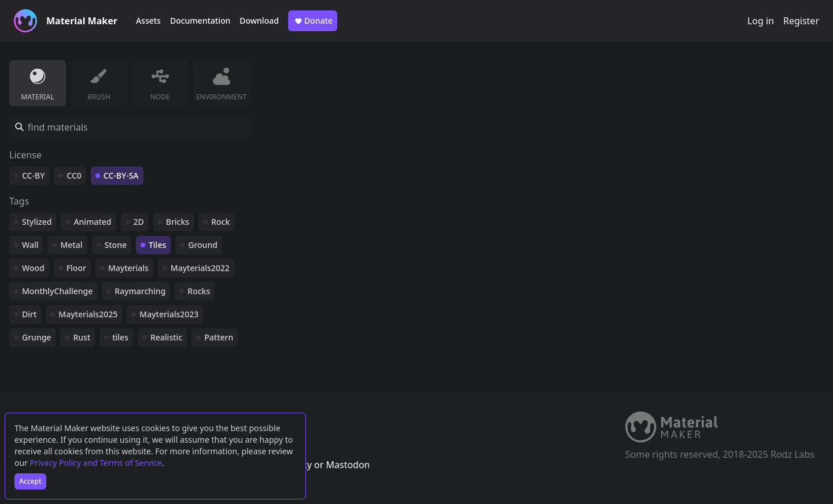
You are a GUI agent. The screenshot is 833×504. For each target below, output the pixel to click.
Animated (92, 222)
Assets (148, 21)
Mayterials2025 (88, 314)
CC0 (74, 175)
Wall (30, 245)
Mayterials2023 (169, 314)
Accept (30, 481)
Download (259, 21)
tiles (120, 337)
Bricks (178, 222)
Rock (220, 222)
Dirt (29, 314)
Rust (82, 337)
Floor (76, 268)
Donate (313, 21)
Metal (71, 245)
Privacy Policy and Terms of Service (96, 463)
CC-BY (33, 175)
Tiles (157, 245)
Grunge (36, 337)
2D (139, 222)
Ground (203, 245)
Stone (116, 245)
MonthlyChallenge (57, 291)
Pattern (219, 337)
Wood (33, 268)
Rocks (199, 291)
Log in (761, 21)
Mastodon (348, 465)
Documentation (200, 21)
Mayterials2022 (200, 268)
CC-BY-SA (121, 175)
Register (801, 21)
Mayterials (128, 268)
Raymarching (140, 291)
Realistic (166, 337)
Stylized (37, 222)
